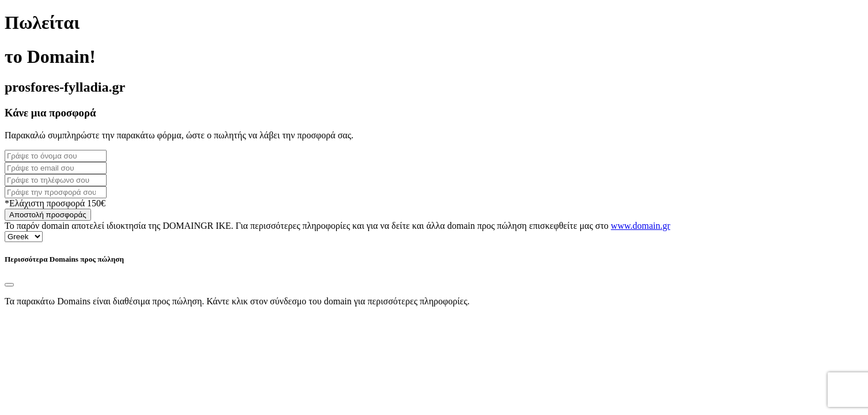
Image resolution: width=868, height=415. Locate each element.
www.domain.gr (641, 226)
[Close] (9, 285)
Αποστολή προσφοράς (48, 215)
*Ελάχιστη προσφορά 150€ (55, 203)
